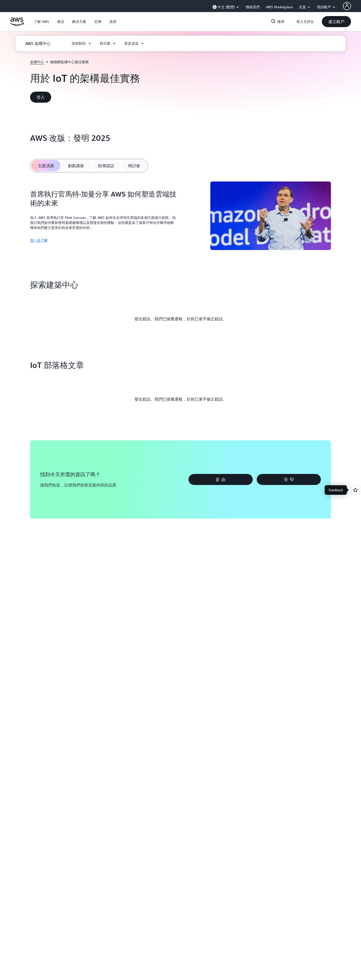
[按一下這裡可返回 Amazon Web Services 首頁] (17, 24)
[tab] (46, 166)
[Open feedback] (355, 490)
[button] (41, 22)
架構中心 (37, 62)
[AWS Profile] (347, 6)
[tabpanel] (180, 217)
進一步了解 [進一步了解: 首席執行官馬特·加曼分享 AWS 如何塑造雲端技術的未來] (39, 240)
